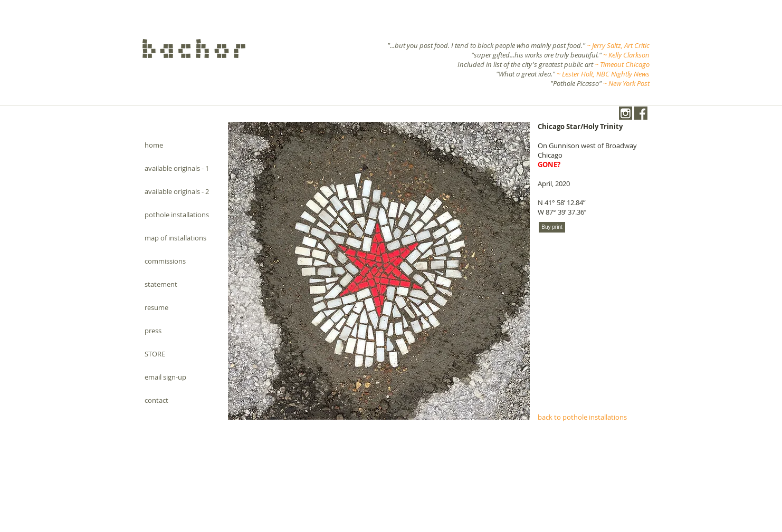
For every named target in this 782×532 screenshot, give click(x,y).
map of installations (175, 238)
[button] (379, 271)
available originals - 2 (177, 191)
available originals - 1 (177, 168)
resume (156, 307)
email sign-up (165, 377)
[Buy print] (552, 227)
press (153, 331)
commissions (165, 261)
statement (161, 284)
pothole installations (177, 215)
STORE (155, 354)
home (154, 145)
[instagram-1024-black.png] (626, 113)
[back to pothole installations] (591, 417)
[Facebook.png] (641, 113)
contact (156, 400)
